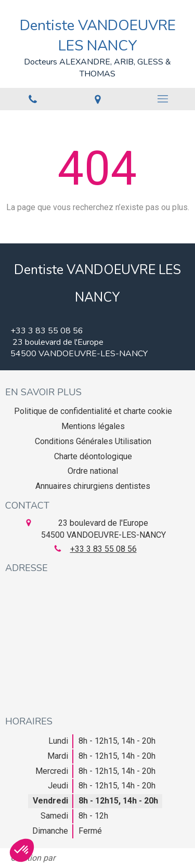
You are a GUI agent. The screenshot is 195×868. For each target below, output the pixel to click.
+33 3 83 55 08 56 (103, 549)
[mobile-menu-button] (162, 99)
